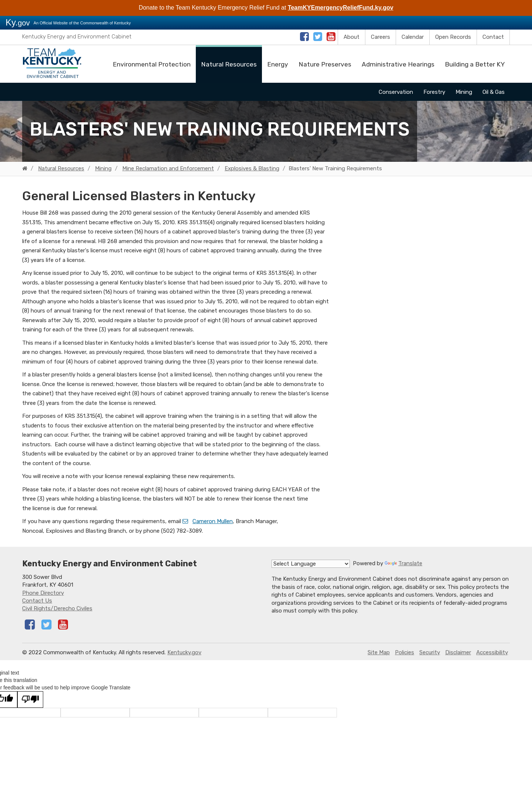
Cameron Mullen (213, 521)
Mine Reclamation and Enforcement (168, 168)
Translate (403, 563)
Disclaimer (458, 652)
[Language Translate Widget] (311, 564)
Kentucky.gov (184, 652)
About (352, 37)
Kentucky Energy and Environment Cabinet (77, 37)
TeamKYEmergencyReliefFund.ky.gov (341, 8)
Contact (493, 37)
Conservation (396, 92)
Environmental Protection (152, 64)
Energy (278, 64)
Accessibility (492, 652)
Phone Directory (43, 593)
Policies (405, 652)
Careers (381, 37)
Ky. (18, 22)
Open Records (453, 37)
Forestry (434, 92)
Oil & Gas (494, 92)
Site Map (379, 652)
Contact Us (37, 601)
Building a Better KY (475, 64)
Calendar (413, 37)
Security (430, 652)
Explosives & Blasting (252, 168)
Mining (464, 92)
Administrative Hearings (398, 64)
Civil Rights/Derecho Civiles (57, 608)
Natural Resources (229, 64)
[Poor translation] (30, 700)
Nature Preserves (325, 64)
